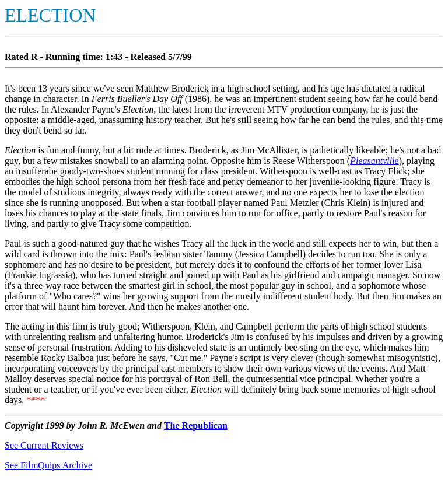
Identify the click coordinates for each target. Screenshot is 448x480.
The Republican (196, 425)
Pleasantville (374, 161)
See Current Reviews (44, 445)
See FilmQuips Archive (48, 465)
